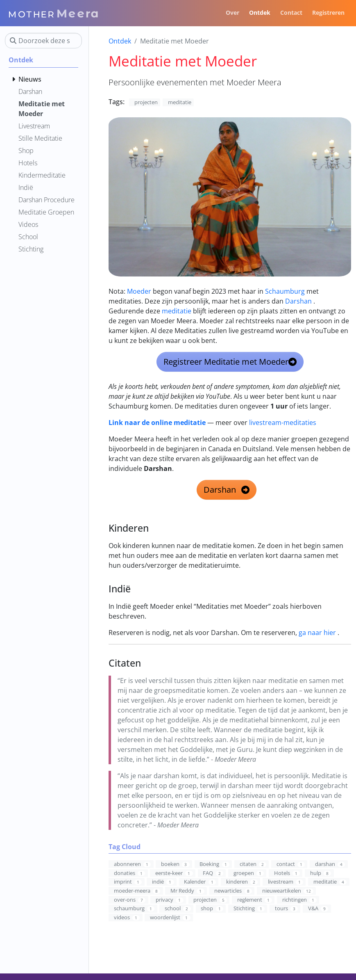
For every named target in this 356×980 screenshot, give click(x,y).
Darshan (298, 301)
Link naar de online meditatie (157, 423)
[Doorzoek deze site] (43, 41)
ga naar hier (317, 633)
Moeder (139, 291)
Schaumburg (285, 291)
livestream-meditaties (283, 423)
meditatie (177, 311)
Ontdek (120, 41)
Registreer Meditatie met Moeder (230, 362)
